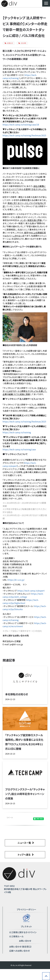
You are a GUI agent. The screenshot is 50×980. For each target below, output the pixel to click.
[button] (46, 3)
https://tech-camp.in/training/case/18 (21, 125)
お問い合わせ (25, 941)
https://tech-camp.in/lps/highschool (21, 601)
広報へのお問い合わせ (19, 951)
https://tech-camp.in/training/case (19, 449)
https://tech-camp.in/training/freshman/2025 (24, 135)
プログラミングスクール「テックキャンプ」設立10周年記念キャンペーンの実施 (25, 794)
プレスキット (26, 926)
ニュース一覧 (24, 843)
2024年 (22, 43)
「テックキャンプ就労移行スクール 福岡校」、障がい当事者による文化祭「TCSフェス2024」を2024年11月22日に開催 (24, 742)
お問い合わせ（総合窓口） (21, 947)
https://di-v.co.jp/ (16, 580)
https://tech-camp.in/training (17, 432)
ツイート (10, 817)
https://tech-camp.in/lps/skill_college (23, 595)
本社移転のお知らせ (17, 694)
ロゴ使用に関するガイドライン (23, 932)
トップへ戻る (24, 855)
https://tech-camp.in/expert (31, 591)
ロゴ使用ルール (16, 936)
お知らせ (9, 43)
